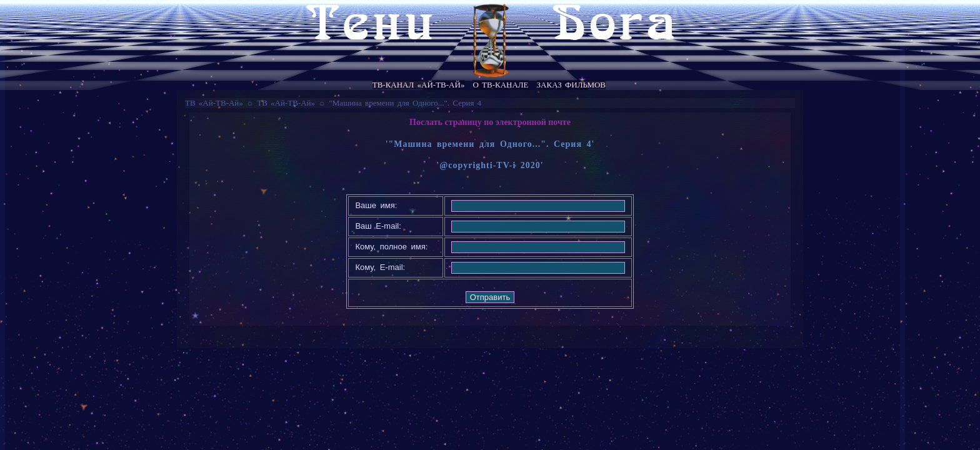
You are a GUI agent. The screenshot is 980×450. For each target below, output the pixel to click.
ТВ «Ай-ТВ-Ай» (214, 103)
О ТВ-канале (500, 85)
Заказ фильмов (571, 85)
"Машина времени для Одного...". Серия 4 (406, 103)
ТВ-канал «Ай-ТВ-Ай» (419, 85)
